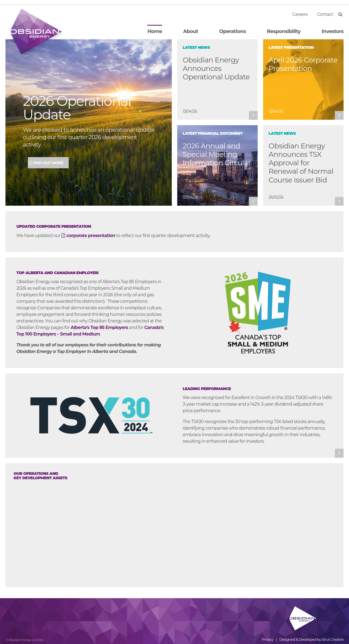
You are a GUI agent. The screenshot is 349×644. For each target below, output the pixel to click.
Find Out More (48, 163)
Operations (233, 31)
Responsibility (284, 31)
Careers (300, 14)
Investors (333, 31)
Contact (325, 14)
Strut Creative (333, 639)
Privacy (268, 639)
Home (155, 31)
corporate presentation (91, 236)
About (191, 31)
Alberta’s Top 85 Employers (99, 327)
